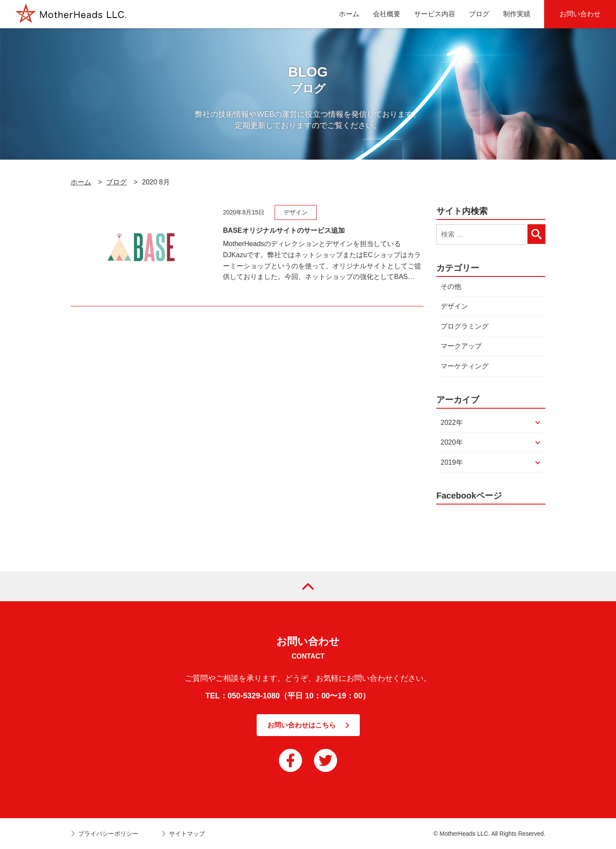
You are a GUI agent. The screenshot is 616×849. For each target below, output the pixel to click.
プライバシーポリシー (108, 834)
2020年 (452, 442)
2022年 (452, 423)
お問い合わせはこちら (302, 725)
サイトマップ (187, 834)
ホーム (81, 182)
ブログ (116, 182)
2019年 (452, 462)
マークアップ (461, 346)
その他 (451, 286)
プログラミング (465, 326)
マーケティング (465, 366)
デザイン (454, 306)
